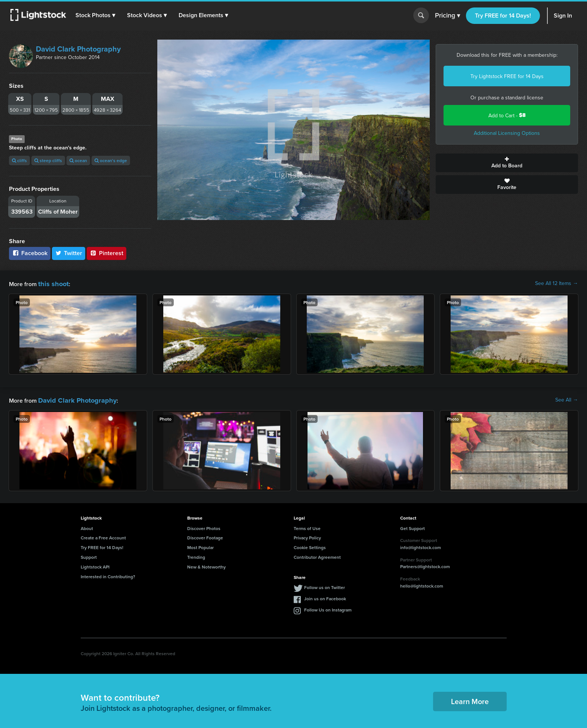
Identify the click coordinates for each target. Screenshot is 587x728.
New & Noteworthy (206, 565)
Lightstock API (95, 565)
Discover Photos (204, 526)
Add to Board (507, 163)
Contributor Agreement (317, 555)
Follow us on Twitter (325, 585)
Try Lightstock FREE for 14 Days (507, 76)
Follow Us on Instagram (328, 608)
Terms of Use (307, 526)
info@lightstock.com (421, 545)
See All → (567, 399)
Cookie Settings (310, 545)
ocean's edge (111, 160)
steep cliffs (48, 160)
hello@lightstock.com (422, 584)
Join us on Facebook (325, 596)
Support (89, 555)
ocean (78, 160)
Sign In (563, 16)
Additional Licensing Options (507, 133)
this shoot (51, 283)
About (87, 526)
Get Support (413, 526)
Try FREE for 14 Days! (503, 16)
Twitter (69, 253)
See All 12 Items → (557, 283)
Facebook (30, 253)
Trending (196, 555)
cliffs (19, 160)
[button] (97, 15)
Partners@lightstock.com (425, 564)
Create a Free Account (103, 535)
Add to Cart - (507, 115)
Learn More (470, 699)
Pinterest (106, 253)
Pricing (447, 16)
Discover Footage (205, 535)
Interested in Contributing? (108, 574)
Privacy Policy (307, 535)
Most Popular (200, 545)
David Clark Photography (78, 49)
